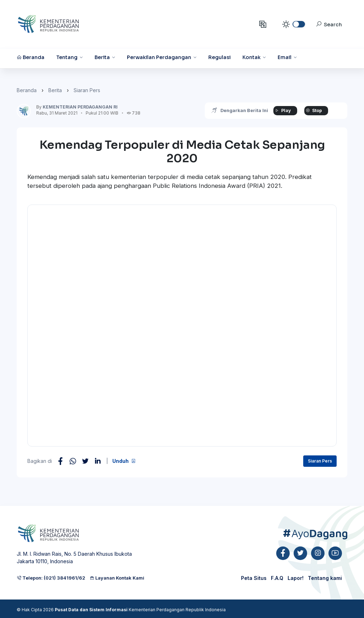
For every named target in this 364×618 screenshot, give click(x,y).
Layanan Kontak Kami (117, 578)
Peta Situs (254, 578)
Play (282, 110)
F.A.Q (277, 578)
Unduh (124, 461)
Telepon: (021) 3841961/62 (51, 578)
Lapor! (296, 578)
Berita (55, 90)
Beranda (27, 90)
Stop (313, 110)
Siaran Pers (87, 90)
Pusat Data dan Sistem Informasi (91, 610)
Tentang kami (325, 578)
